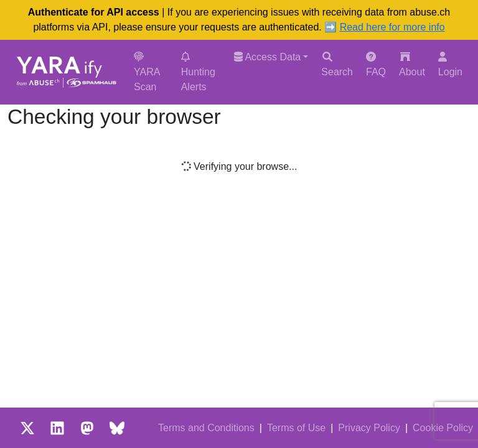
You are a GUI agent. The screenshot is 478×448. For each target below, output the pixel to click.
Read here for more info (392, 27)
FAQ (376, 64)
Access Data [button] (267, 57)
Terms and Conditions (206, 428)
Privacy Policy (369, 428)
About (412, 64)
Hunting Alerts (198, 72)
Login (450, 64)
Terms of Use (296, 428)
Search (337, 64)
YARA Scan (147, 72)
